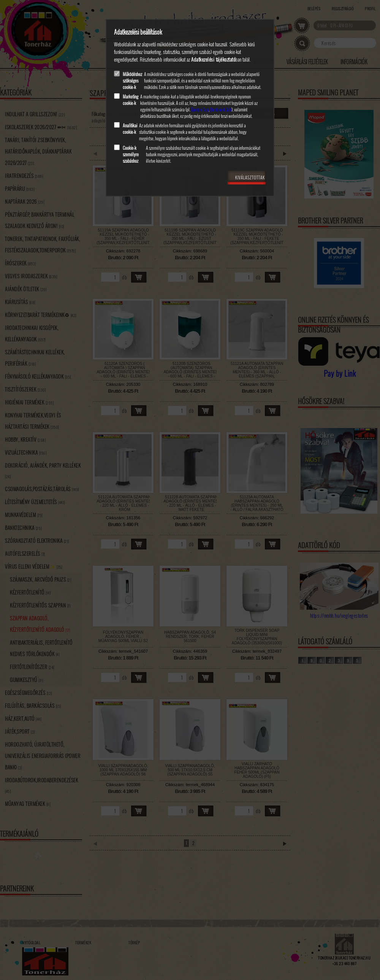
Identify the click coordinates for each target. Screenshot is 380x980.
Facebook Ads (221, 109)
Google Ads (200, 109)
